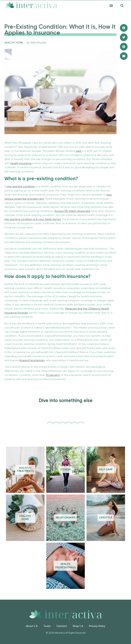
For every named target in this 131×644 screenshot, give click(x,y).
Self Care (106, 470)
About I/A (32, 626)
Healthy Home (14, 43)
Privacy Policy (97, 626)
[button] (111, 6)
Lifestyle (106, 518)
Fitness (65, 470)
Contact (62, 626)
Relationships (66, 518)
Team (47, 626)
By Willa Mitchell (37, 43)
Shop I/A (78, 626)
